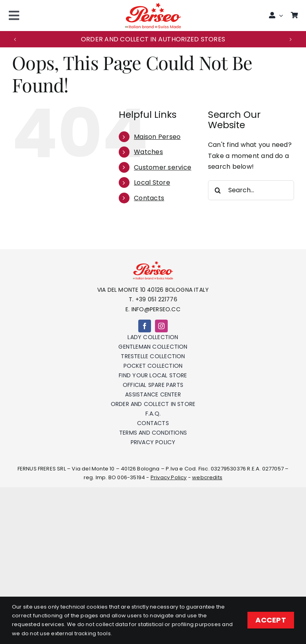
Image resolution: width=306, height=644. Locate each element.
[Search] (218, 190)
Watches (148, 152)
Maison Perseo (157, 137)
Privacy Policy (169, 477)
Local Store (152, 182)
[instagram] (161, 326)
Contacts (149, 198)
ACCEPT (271, 620)
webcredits (207, 477)
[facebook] (145, 326)
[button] (15, 39)
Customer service (163, 167)
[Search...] (251, 190)
